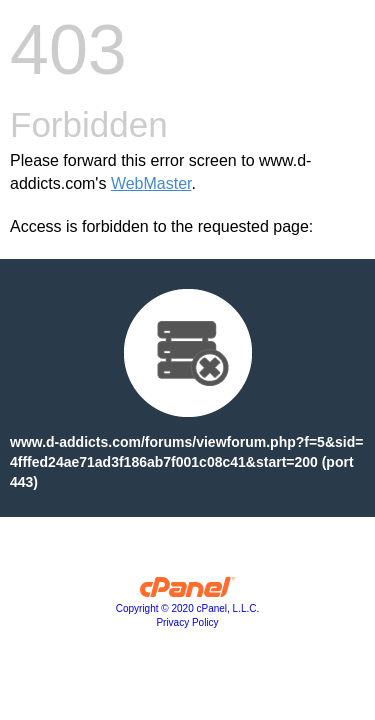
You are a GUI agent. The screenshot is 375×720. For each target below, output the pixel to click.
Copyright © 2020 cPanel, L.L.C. (188, 608)
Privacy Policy (187, 622)
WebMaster (151, 183)
